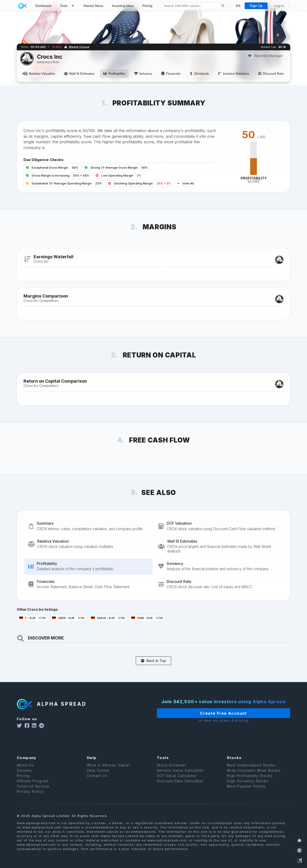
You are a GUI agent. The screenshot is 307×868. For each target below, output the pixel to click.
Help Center (98, 777)
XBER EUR (68, 618)
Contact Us (97, 782)
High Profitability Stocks (250, 782)
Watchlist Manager (266, 56)
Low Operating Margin (118, 175)
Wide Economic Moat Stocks (254, 777)
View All (186, 183)
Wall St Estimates (79, 73)
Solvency (143, 73)
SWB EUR (147, 618)
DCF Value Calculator (177, 782)
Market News (93, 6)
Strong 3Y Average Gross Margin (116, 168)
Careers (24, 777)
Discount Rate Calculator (180, 788)
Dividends (199, 73)
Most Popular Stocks (246, 793)
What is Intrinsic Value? (109, 772)
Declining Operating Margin (140, 183)
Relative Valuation (39, 73)
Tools (67, 6)
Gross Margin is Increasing (58, 175)
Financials (171, 73)
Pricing (148, 6)
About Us (25, 772)
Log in (279, 6)
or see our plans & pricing (210, 720)
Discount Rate (271, 73)
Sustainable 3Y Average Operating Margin (64, 183)
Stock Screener (172, 772)
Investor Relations (233, 73)
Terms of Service (33, 793)
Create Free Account (210, 713)
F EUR (32, 618)
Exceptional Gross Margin (52, 168)
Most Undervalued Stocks (251, 772)
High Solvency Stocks (248, 788)
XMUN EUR (108, 618)
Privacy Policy (30, 798)
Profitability (114, 73)
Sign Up (256, 6)
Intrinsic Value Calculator (180, 777)
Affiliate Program (33, 788)
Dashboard (43, 6)
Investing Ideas (123, 6)
